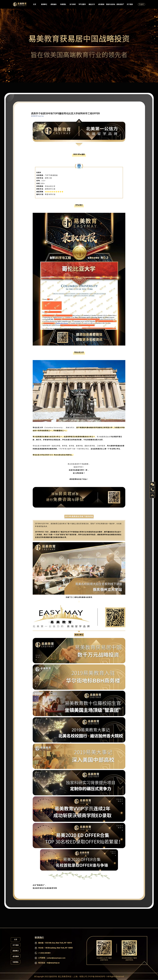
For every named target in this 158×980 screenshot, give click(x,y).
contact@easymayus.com (56, 958)
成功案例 (101, 4)
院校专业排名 (111, 4)
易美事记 (44, 4)
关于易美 (130, 4)
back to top (152, 495)
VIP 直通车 (82, 4)
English (141, 4)
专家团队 (63, 4)
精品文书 (92, 4)
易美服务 (54, 4)
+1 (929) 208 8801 (44, 953)
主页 (35, 4)
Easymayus (20, 4)
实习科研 (73, 4)
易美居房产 (120, 4)
